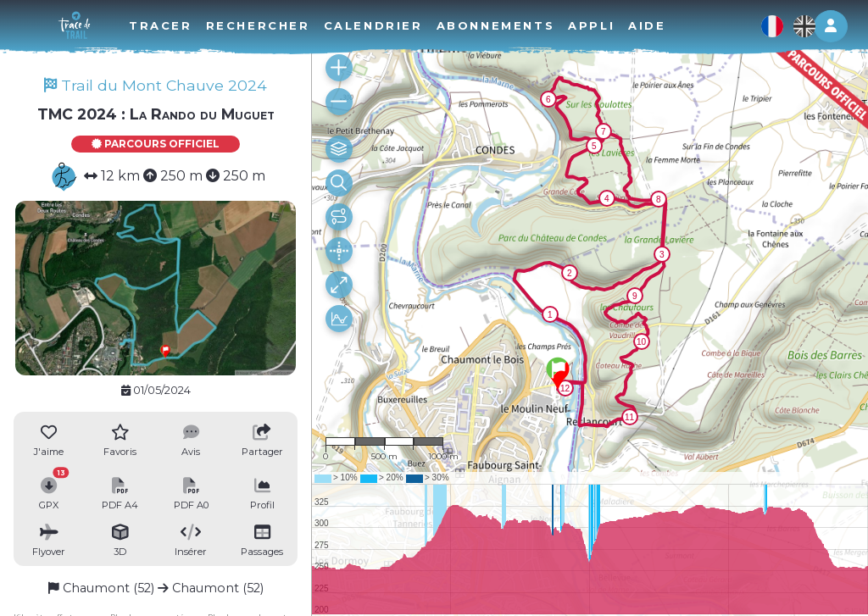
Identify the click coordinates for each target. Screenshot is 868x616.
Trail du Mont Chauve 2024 (156, 85)
